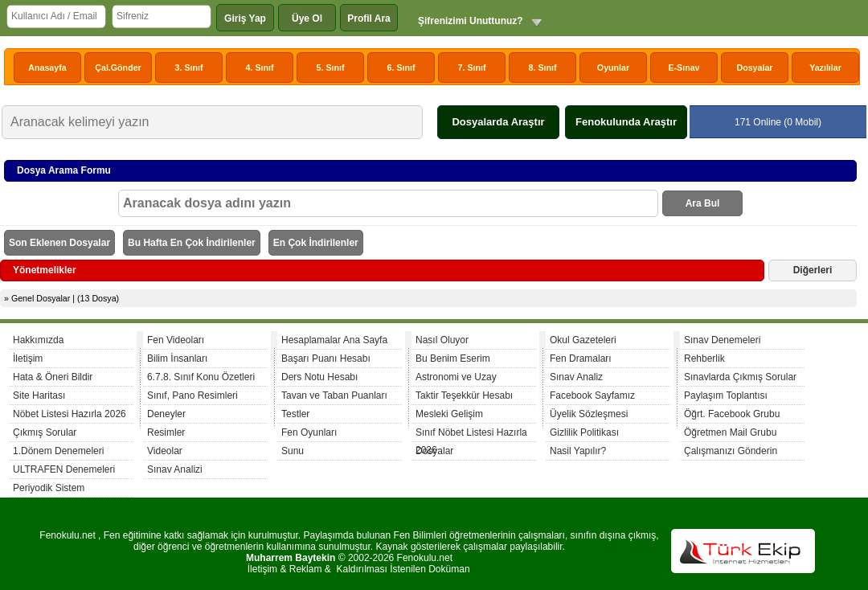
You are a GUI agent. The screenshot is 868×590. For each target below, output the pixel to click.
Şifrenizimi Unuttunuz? (471, 21)
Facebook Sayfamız (592, 395)
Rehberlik (704, 359)
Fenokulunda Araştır (626, 122)
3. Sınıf (189, 68)
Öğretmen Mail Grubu (730, 432)
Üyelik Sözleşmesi (589, 414)
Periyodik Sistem (49, 488)
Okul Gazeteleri (583, 340)
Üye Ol (307, 18)
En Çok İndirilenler (316, 243)
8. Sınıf (543, 68)
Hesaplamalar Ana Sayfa (334, 340)
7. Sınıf (472, 68)
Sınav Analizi (175, 469)
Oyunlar (613, 68)
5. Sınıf (331, 68)
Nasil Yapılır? (578, 451)
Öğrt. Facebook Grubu (732, 414)
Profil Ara (369, 18)
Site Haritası (39, 395)
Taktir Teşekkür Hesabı (464, 395)
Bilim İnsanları (177, 359)
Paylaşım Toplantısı (726, 395)
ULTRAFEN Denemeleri (64, 469)
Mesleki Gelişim (449, 414)
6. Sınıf (401, 68)
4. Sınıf (260, 68)
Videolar (165, 451)
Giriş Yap (245, 18)
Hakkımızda (38, 340)
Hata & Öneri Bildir (53, 377)
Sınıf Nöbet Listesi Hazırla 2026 (471, 434)
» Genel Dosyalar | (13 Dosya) (61, 298)
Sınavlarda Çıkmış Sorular (740, 377)
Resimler (166, 432)
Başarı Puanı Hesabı (326, 359)
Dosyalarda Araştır (498, 122)
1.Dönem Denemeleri (58, 451)
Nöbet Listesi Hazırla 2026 (70, 414)
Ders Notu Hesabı (319, 377)
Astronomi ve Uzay (456, 377)
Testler (295, 414)
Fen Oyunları (309, 432)
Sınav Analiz (576, 377)
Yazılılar (825, 68)
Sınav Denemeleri (722, 340)
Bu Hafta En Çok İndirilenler (192, 243)
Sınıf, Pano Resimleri (192, 395)
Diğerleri (813, 270)
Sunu (293, 451)
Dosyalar (754, 68)
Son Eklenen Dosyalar (59, 243)
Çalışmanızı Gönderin (731, 451)
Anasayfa (47, 68)
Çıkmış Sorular (45, 432)
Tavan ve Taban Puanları (334, 395)
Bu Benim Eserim (453, 359)
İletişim (28, 359)
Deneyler (166, 414)
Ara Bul (703, 203)
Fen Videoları (176, 340)
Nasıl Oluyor (442, 340)
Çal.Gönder (118, 68)
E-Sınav (684, 68)
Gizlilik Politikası (584, 432)
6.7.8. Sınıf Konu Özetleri (201, 377)
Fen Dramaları (581, 359)
